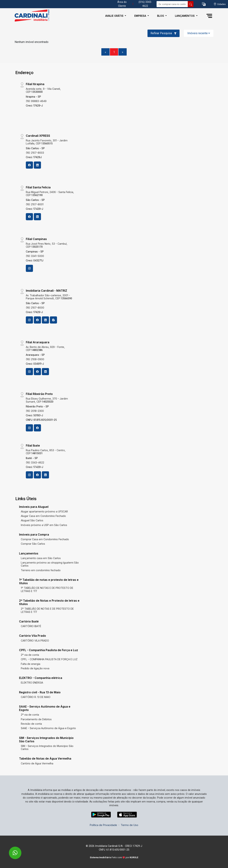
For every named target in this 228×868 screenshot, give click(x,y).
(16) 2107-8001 (35, 204)
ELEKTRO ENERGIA (32, 683)
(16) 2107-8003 (35, 153)
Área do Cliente (122, 4)
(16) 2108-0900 (35, 359)
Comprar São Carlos (33, 544)
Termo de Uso (129, 825)
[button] (204, 4)
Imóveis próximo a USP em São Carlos (44, 525)
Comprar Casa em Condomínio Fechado (45, 539)
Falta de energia (31, 664)
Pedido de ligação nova (35, 668)
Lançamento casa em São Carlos (41, 558)
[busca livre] (191, 4)
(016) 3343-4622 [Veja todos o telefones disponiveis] (145, 4)
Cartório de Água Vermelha (37, 763)
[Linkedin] (37, 165)
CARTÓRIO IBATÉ (31, 626)
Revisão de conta (31, 724)
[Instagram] (29, 268)
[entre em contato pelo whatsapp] (11, 850)
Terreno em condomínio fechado (41, 570)
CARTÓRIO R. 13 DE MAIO (36, 697)
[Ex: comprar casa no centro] (172, 4)
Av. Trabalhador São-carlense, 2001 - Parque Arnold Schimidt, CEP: (49, 297)
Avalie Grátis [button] (115, 16)
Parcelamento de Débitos (36, 719)
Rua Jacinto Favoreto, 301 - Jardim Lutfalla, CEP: (47, 142)
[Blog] (53, 320)
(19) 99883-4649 (36, 101)
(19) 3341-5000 (35, 256)
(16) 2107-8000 (35, 308)
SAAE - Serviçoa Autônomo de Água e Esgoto (48, 728)
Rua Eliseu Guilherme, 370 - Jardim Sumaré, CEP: (47, 400)
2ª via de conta (30, 655)
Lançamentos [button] (185, 16)
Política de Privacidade (103, 825)
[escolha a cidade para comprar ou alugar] (220, 4)
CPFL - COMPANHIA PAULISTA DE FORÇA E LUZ (49, 659)
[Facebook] (29, 165)
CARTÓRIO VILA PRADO (35, 641)
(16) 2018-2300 (35, 411)
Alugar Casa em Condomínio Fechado (43, 516)
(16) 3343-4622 (35, 462)
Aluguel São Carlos (32, 520)
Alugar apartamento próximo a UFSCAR (44, 511)
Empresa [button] (141, 16)
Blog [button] (161, 16)
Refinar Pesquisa (164, 33)
